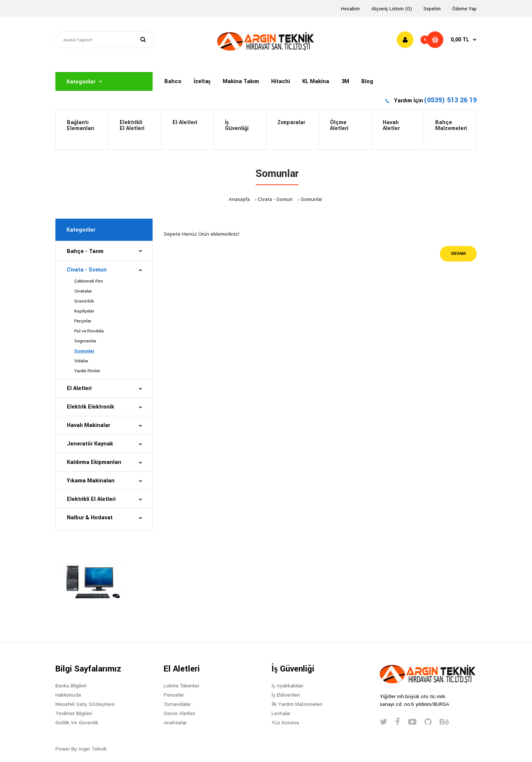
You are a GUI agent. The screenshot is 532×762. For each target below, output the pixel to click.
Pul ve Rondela (89, 331)
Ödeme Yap (464, 9)
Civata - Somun (275, 199)
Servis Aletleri (179, 713)
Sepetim (432, 9)
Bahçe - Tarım (85, 251)
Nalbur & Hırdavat (90, 518)
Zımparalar (291, 122)
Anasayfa (239, 199)
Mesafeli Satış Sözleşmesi (85, 704)
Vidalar (81, 361)
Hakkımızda (68, 695)
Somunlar (311, 199)
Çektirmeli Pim (89, 281)
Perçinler (83, 321)
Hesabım (350, 9)
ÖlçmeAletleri (339, 125)
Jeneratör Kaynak (90, 444)
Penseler (174, 695)
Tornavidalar (177, 704)
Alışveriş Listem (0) (392, 9)
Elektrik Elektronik (91, 407)
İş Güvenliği (237, 125)
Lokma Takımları (181, 686)
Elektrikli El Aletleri (132, 125)
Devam (458, 254)
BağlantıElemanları (81, 125)
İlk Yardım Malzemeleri (297, 704)
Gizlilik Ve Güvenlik (77, 723)
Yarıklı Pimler (87, 371)
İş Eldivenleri (286, 695)
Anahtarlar (175, 723)
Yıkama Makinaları (91, 481)
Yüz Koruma (285, 723)
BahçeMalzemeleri (451, 125)
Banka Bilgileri (71, 686)
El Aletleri (185, 122)
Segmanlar (85, 341)
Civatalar (83, 291)
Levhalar (281, 713)
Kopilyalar (84, 311)
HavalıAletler (391, 125)
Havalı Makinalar (88, 425)
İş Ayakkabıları (287, 686)
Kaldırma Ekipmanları (94, 462)
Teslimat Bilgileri (74, 713)
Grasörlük (84, 301)
